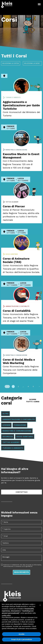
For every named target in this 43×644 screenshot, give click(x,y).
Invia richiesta (22, 572)
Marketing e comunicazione (16, 150)
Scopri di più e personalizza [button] (21, 639)
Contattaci (22, 492)
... (23, 386)
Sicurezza (8, 437)
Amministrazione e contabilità (17, 306)
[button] (40, 605)
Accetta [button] (21, 634)
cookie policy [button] (6, 615)
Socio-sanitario (12, 254)
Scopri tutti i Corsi (33, 400)
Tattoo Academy (12, 202)
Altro (5, 414)
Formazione (20, 425)
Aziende (6, 425)
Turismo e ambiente (13, 97)
